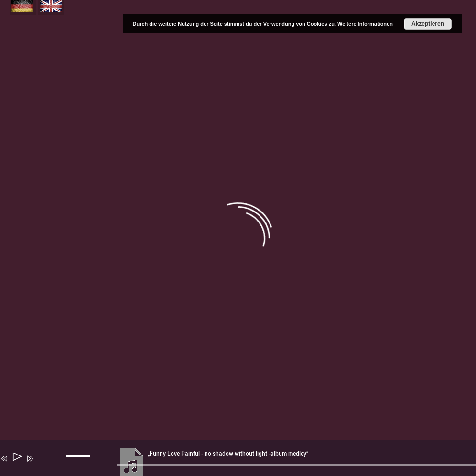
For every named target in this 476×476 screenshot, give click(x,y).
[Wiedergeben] (16, 459)
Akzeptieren (428, 24)
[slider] (79, 464)
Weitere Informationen (365, 24)
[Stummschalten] (44, 465)
